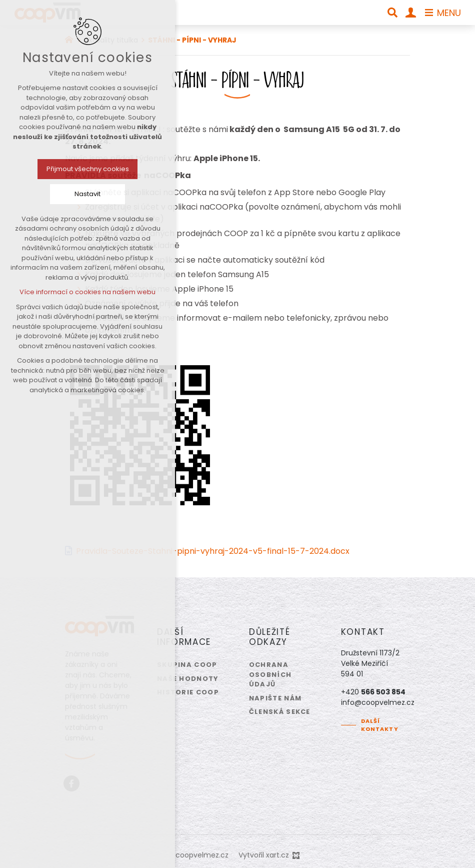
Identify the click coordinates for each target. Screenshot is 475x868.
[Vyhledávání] (392, 13)
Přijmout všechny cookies (68, 169)
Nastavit (68, 194)
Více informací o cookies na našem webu (68, 292)
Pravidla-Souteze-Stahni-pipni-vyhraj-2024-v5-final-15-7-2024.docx (213, 551)
